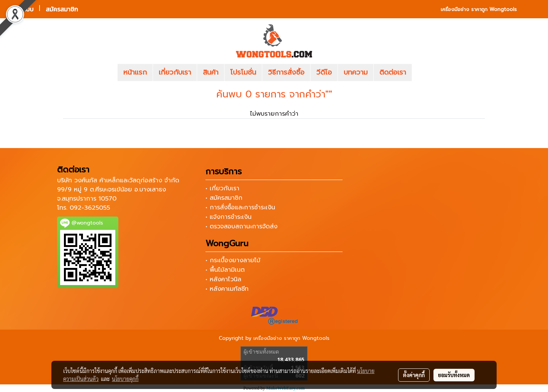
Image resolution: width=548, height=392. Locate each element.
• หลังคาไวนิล (223, 279)
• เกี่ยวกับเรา (222, 188)
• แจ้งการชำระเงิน (229, 217)
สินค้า (211, 72)
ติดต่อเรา (393, 72)
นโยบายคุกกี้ (125, 379)
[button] (423, 73)
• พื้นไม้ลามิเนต (225, 270)
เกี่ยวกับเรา (175, 72)
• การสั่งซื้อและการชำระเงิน (240, 207)
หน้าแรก (135, 72)
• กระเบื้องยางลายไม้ (233, 260)
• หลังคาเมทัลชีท (227, 289)
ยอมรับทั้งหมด (454, 375)
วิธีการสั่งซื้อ (286, 72)
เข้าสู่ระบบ (21, 9)
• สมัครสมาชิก (224, 198)
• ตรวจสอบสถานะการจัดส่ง (241, 226)
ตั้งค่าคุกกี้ (414, 375)
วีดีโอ (324, 72)
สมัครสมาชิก (62, 9)
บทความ (356, 72)
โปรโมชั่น (243, 72)
